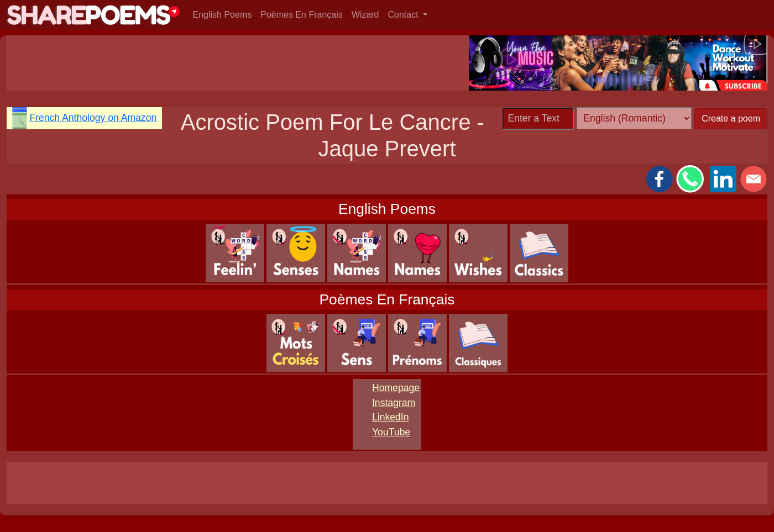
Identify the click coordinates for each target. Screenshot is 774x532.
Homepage (396, 388)
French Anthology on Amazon (93, 118)
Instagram (394, 403)
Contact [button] (405, 15)
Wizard (365, 15)
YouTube (391, 432)
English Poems (223, 15)
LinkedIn (391, 417)
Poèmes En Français (302, 15)
